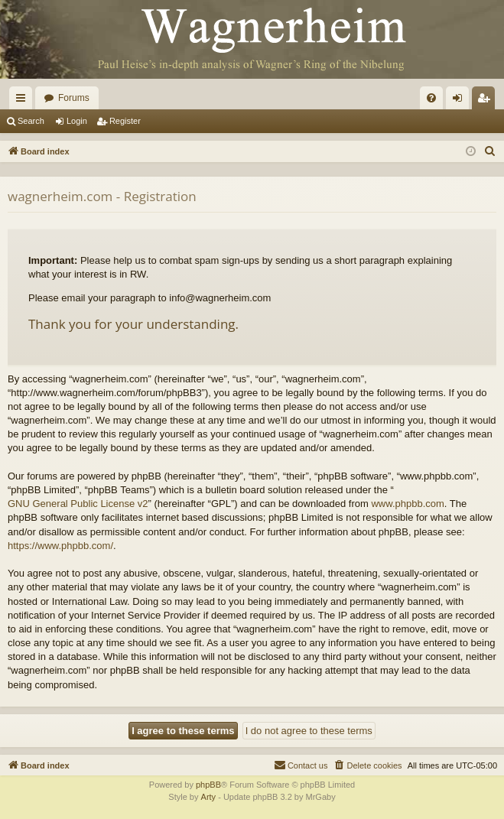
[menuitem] (431, 98)
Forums (74, 98)
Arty (209, 797)
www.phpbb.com (407, 504)
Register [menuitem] (487, 101)
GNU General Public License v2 (78, 504)
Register (125, 121)
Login (77, 121)
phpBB (208, 785)
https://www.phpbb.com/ (60, 546)
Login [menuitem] (461, 101)
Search (31, 121)
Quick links (24, 101)
